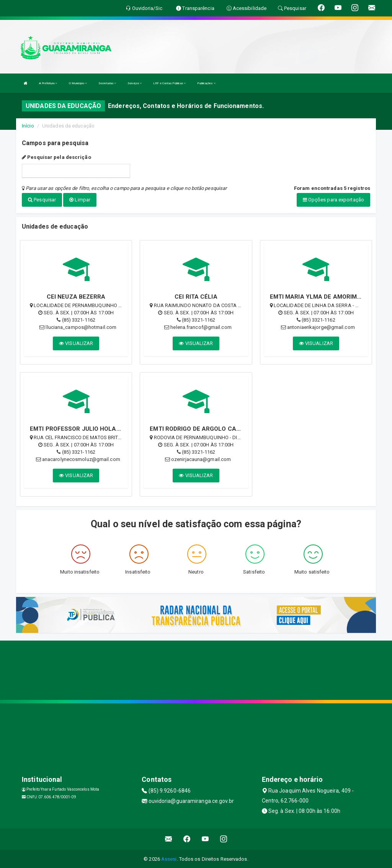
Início (28, 126)
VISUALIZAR (76, 342)
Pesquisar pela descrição (56, 157)
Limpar (80, 200)
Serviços (135, 83)
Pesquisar (42, 200)
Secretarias (107, 83)
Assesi (169, 858)
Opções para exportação (333, 200)
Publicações (206, 83)
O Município (78, 83)
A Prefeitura (48, 83)
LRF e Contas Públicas (169, 83)
